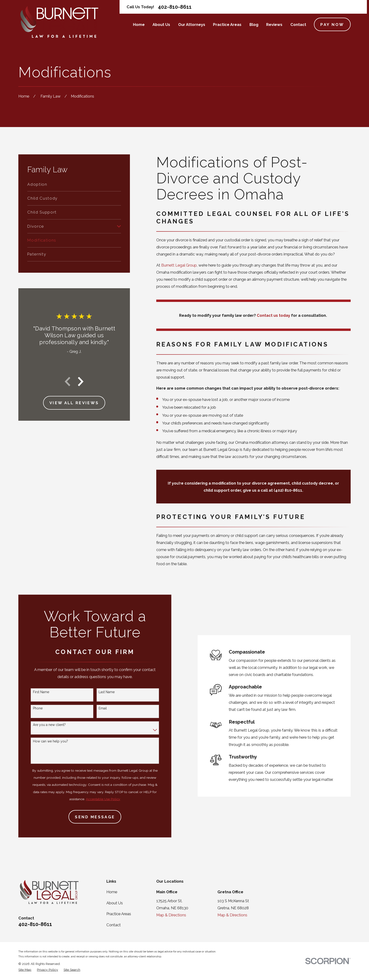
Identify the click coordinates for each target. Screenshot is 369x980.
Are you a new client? (43, 725)
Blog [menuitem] (254, 25)
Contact (114, 925)
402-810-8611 (175, 7)
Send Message (88, 817)
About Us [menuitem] (161, 25)
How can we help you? (44, 741)
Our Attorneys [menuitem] (192, 25)
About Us (115, 903)
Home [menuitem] (139, 25)
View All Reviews (74, 403)
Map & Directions (171, 915)
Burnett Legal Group (179, 265)
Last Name (100, 692)
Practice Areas (119, 914)
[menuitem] (74, 184)
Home (112, 892)
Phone (31, 708)
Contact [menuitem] (298, 25)
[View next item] (81, 382)
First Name (35, 692)
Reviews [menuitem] (274, 25)
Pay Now (332, 25)
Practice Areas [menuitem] (227, 25)
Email (96, 708)
